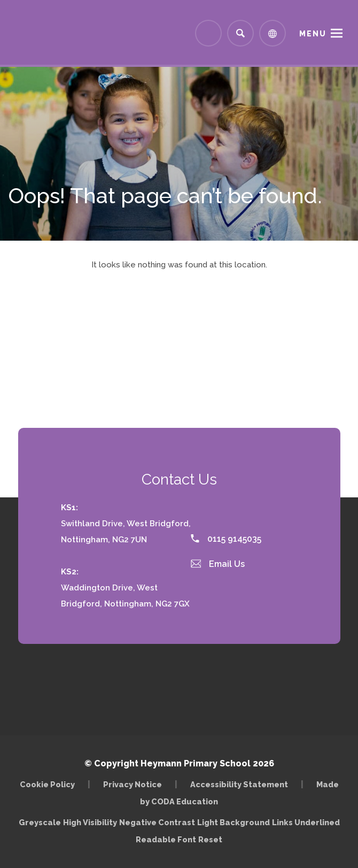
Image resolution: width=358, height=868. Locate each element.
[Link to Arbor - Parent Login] (208, 33)
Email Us (218, 564)
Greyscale (40, 822)
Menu (313, 34)
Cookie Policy (47, 784)
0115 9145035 (226, 539)
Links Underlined (306, 822)
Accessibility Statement (239, 784)
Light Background (234, 822)
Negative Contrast (157, 822)
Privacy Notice (133, 784)
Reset (210, 839)
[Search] (240, 33)
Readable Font (166, 839)
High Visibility (90, 822)
